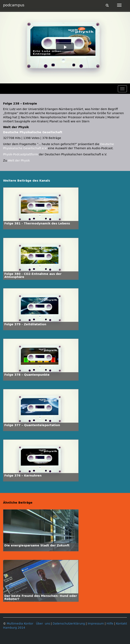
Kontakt (121, 624)
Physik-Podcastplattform (21, 154)
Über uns (43, 624)
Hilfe (110, 624)
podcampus (14, 5)
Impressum (96, 624)
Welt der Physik (19, 161)
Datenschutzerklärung (69, 624)
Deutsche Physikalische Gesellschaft (33, 132)
